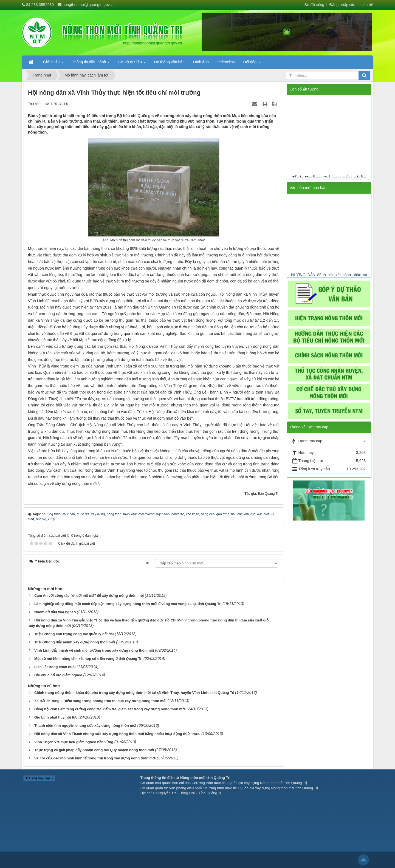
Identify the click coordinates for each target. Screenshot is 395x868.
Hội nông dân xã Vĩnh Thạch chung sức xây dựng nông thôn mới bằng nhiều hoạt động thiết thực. (117, 734)
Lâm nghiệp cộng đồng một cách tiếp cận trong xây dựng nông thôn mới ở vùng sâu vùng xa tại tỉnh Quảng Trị (128, 604)
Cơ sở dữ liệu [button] (132, 64)
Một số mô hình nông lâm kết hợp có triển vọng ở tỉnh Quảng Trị (88, 659)
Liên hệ (367, 5)
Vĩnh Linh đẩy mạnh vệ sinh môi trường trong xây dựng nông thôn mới (94, 650)
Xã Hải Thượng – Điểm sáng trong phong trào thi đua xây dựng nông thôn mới (100, 701)
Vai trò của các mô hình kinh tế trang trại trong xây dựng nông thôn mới (95, 758)
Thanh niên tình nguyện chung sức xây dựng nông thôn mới (85, 726)
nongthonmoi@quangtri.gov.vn (89, 5)
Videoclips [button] (226, 62)
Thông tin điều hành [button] (91, 64)
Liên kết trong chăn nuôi (55, 667)
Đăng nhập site (342, 5)
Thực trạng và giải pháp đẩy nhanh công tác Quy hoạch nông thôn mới (94, 750)
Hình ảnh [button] (201, 62)
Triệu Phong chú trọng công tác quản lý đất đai (74, 634)
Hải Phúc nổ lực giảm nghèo (58, 675)
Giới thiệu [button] (53, 64)
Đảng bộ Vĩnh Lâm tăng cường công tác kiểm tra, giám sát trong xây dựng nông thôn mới (110, 709)
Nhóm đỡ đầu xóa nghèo (55, 612)
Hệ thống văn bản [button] (169, 62)
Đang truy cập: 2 (39, 778)
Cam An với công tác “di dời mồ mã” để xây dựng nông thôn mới (89, 596)
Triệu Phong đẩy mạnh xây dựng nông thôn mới (75, 642)
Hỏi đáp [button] (252, 64)
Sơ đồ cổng (314, 5)
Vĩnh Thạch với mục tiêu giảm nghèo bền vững (74, 742)
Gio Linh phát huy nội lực (56, 717)
